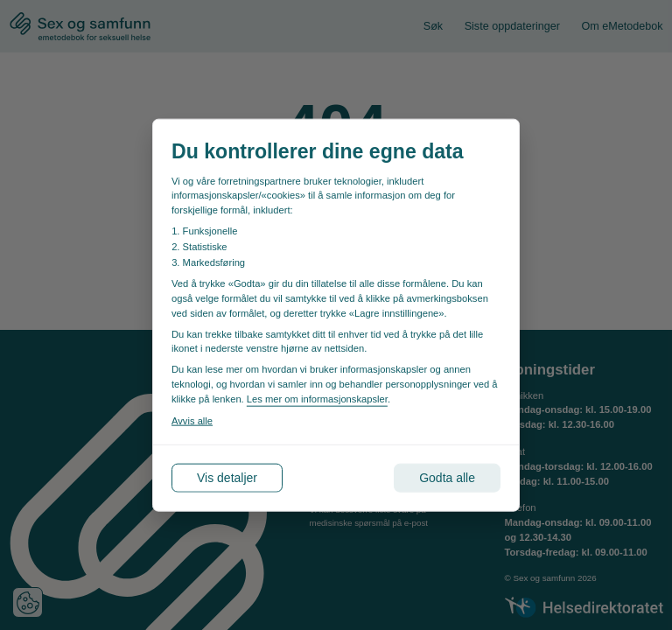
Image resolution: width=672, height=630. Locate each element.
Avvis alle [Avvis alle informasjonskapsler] (192, 420)
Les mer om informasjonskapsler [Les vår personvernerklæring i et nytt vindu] (317, 398)
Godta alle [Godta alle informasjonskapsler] (447, 477)
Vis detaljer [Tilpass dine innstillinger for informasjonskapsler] (227, 477)
